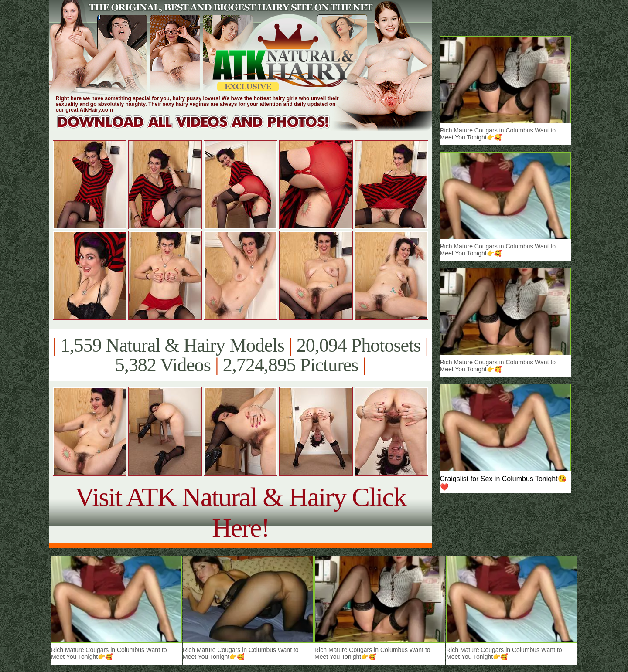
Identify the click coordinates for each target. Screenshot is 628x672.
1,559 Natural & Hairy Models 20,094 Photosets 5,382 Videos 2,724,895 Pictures (241, 355)
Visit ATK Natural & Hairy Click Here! (241, 512)
